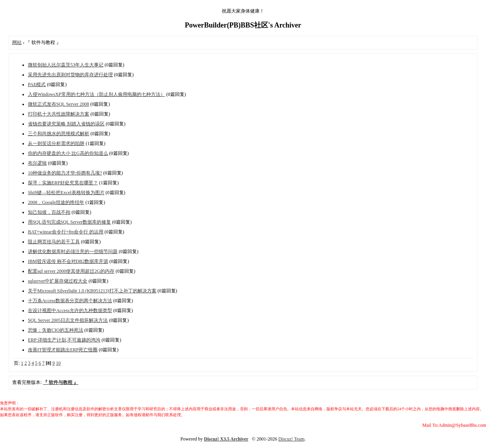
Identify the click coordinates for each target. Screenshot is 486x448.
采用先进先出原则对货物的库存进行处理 (70, 75)
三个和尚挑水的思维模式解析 (59, 134)
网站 (17, 42)
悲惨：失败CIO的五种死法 (56, 330)
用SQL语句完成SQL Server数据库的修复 (69, 222)
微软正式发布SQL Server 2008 (59, 104)
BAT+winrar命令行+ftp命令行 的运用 (66, 232)
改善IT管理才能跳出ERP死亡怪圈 (63, 350)
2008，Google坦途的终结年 (56, 202)
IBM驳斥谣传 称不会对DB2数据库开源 (68, 261)
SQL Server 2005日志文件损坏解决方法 (68, 320)
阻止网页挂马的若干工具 (54, 242)
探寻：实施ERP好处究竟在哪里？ (63, 183)
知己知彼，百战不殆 (49, 212)
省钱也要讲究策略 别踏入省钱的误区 (66, 124)
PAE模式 (37, 84)
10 (58, 363)
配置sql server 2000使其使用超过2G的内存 (71, 271)
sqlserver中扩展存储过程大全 (58, 281)
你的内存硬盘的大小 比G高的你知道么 (68, 153)
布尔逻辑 (37, 163)
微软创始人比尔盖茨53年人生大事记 (66, 65)
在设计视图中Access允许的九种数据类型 (70, 310)
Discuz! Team (292, 439)
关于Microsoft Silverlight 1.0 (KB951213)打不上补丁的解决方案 (92, 291)
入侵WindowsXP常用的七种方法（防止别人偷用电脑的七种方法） (97, 94)
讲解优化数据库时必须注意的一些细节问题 (73, 252)
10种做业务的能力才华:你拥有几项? (65, 173)
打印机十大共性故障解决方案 (59, 114)
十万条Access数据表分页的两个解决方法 (70, 301)
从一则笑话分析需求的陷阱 (56, 143)
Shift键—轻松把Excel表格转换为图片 (66, 193)
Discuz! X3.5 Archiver (226, 439)
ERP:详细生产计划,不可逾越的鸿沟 (64, 340)
